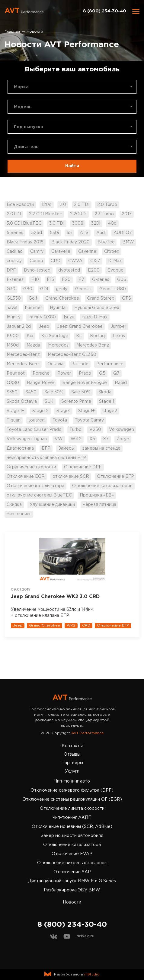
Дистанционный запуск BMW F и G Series (72, 881)
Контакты (72, 746)
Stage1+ (86, 411)
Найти (72, 166)
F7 (81, 280)
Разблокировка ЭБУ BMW (72, 890)
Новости (72, 902)
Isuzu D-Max (95, 317)
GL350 (14, 298)
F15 (50, 280)
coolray (14, 261)
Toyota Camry (89, 420)
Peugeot (16, 373)
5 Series (15, 233)
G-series (101, 280)
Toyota (60, 420)
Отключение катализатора (35, 486)
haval (12, 308)
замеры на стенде (101, 448)
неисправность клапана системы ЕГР (46, 458)
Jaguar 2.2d (19, 327)
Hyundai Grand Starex (97, 308)
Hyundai (58, 308)
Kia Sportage (55, 336)
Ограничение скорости (31, 467)
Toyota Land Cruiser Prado (34, 430)
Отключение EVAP (72, 854)
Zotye (123, 439)
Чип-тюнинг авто (72, 781)
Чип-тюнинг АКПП (72, 818)
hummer (34, 308)
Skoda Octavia (22, 402)
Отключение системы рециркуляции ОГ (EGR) (72, 799)
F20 (66, 280)
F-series (15, 280)
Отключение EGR (26, 477)
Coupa (36, 261)
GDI (44, 289)
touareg (37, 420)
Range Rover (41, 383)
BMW (128, 242)
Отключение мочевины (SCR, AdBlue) (72, 827)
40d (112, 223)
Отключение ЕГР (115, 477)
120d (47, 205)
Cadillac (14, 252)
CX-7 (95, 261)
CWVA (75, 261)
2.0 (63, 205)
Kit (79, 336)
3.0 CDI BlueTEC (24, 223)
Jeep (44, 327)
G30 (11, 289)
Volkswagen (122, 430)
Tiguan (14, 420)
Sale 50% (81, 392)
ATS (84, 233)
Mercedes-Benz (23, 355)
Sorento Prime (76, 402)
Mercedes (58, 345)
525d (37, 233)
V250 (95, 430)
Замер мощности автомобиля (72, 836)
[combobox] (72, 87)
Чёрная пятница (99, 505)
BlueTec (106, 242)
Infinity (14, 317)
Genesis (83, 289)
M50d (13, 345)
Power (64, 373)
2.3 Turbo (104, 214)
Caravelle (61, 252)
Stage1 (63, 411)
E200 (94, 270)
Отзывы (72, 754)
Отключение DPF (83, 467)
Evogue (115, 270)
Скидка (14, 505)
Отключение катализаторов (102, 486)
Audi (101, 233)
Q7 (116, 373)
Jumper (118, 327)
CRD (56, 261)
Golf (33, 298)
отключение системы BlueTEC (39, 495)
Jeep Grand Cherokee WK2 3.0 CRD (55, 597)
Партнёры (72, 763)
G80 (28, 289)
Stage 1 (107, 402)
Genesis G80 (113, 289)
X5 (92, 439)
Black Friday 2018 (25, 242)
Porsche (41, 373)
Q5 (102, 373)
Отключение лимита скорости (72, 809)
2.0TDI (14, 214)
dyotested (69, 270)
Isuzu (69, 317)
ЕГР (46, 448)
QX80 (13, 383)
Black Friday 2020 (70, 242)
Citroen (112, 252)
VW (59, 439)
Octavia (55, 364)
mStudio (92, 974)
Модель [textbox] (23, 107)
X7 (106, 439)
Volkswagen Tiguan (27, 439)
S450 (31, 392)
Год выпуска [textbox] (29, 127)
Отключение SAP (72, 872)
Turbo (75, 430)
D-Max (115, 261)
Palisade (80, 364)
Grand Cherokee (62, 298)
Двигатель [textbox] (26, 147)
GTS (126, 298)
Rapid (121, 383)
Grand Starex (101, 298)
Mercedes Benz (93, 345)
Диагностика (20, 448)
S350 (12, 392)
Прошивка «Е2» (97, 495)
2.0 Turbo (107, 205)
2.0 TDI (82, 205)
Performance (110, 364)
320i (96, 223)
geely (62, 289)
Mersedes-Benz (23, 364)
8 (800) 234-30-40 (105, 11)
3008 (78, 223)
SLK (49, 402)
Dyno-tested (37, 270)
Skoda (105, 392)
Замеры (66, 448)
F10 (35, 280)
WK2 (76, 439)
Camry (37, 252)
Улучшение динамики (52, 505)
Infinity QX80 (42, 317)
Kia (30, 336)
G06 (122, 280)
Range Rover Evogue (85, 383)
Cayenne (87, 252)
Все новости (20, 205)
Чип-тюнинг (19, 514)
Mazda (33, 345)
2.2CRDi (78, 214)
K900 (13, 336)
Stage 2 (40, 411)
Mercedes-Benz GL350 (72, 355)
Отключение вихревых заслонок (72, 863)
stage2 (110, 411)
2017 (127, 214)
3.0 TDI (57, 223)
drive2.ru (85, 936)
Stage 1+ (16, 411)
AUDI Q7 (123, 233)
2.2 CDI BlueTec (45, 214)
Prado (85, 373)
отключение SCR (71, 477)
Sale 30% (54, 392)
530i (54, 233)
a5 (69, 233)
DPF (11, 270)
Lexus (119, 336)
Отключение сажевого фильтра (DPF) (72, 790)
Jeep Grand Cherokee (80, 327)
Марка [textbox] (21, 87)
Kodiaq (97, 336)
